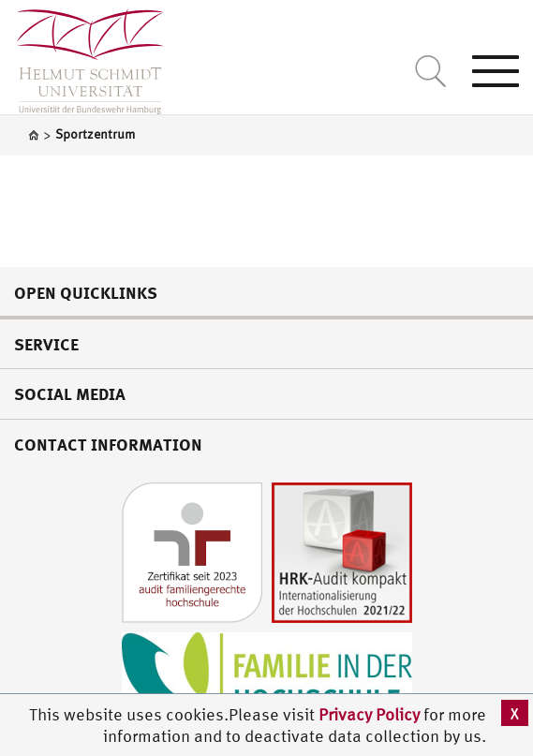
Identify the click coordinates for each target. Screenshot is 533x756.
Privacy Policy (371, 714)
